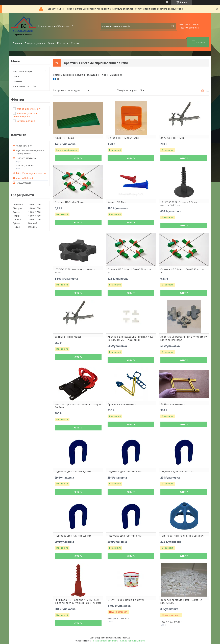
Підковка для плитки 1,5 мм (73, 472)
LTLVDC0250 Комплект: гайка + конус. (75, 271)
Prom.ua (126, 638)
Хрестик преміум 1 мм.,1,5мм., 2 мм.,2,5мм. (181, 602)
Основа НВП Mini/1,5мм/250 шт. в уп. (129, 271)
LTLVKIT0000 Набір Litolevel (126, 600)
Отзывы (17, 81)
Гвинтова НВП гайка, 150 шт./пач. (182, 536)
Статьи (75, 43)
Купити (78, 158)
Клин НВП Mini (117, 202)
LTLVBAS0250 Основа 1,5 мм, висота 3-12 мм (179, 204)
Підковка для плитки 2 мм (125, 472)
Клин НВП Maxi (64, 138)
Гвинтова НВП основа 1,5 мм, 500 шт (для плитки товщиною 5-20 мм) (78, 602)
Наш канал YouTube (25, 86)
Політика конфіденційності (132, 641)
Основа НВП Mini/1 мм (69, 202)
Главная (17, 43)
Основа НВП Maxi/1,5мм (123, 138)
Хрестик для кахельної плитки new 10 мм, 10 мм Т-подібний (130, 338)
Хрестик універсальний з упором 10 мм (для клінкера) (184, 338)
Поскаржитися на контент (104, 641)
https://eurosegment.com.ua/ (31, 173)
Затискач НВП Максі (68, 337)
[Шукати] (173, 26)
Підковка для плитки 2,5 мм (73, 536)
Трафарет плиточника (122, 404)
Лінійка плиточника (173, 404)
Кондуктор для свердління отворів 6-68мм (78, 406)
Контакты (63, 43)
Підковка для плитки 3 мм (125, 536)
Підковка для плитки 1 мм (177, 472)
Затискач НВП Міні (173, 138)
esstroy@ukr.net (25, 178)
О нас (51, 43)
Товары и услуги (34, 43)
